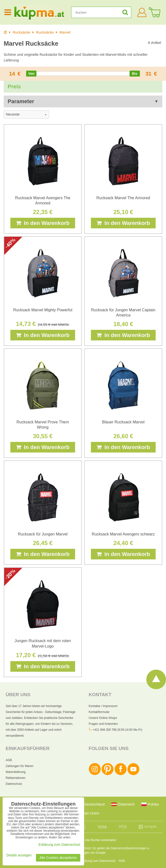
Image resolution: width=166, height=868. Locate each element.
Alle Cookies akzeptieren (58, 858)
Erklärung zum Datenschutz (97, 861)
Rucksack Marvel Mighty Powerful (43, 310)
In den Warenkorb (43, 223)
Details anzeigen (19, 855)
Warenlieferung (16, 772)
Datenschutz (14, 784)
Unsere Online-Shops (103, 718)
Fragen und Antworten (103, 724)
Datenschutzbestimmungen (128, 848)
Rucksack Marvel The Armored (123, 198)
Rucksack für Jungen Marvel (43, 534)
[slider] (31, 74)
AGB (9, 760)
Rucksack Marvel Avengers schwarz (123, 534)
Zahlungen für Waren (19, 766)
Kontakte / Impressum (103, 706)
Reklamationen (16, 778)
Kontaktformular (99, 712)
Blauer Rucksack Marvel (123, 422)
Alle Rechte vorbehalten (101, 840)
